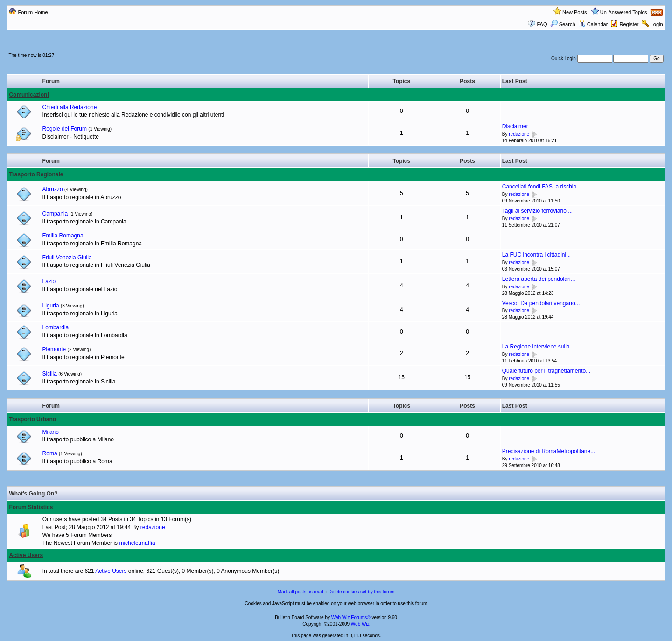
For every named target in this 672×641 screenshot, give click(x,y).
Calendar (593, 24)
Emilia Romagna (63, 236)
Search (563, 24)
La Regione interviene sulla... (538, 347)
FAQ (542, 24)
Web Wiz (360, 624)
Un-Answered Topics (624, 12)
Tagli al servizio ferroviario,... (537, 211)
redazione (519, 134)
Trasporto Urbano (32, 419)
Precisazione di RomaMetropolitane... (549, 451)
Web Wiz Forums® (351, 617)
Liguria (51, 306)
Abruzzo (53, 189)
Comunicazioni (29, 95)
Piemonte (54, 349)
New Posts (575, 12)
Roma (50, 453)
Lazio (49, 281)
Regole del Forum (65, 129)
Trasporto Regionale (36, 174)
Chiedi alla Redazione (70, 107)
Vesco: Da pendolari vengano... (541, 303)
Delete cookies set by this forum (362, 592)
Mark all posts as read (301, 592)
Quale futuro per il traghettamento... (546, 371)
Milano (51, 432)
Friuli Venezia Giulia (67, 258)
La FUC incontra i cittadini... (536, 255)
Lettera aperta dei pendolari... (539, 279)
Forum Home (33, 12)
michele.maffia (137, 543)
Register (629, 24)
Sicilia (50, 374)
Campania (55, 214)
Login (657, 24)
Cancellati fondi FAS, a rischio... (542, 187)
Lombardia (56, 327)
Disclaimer (515, 126)
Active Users (26, 555)
